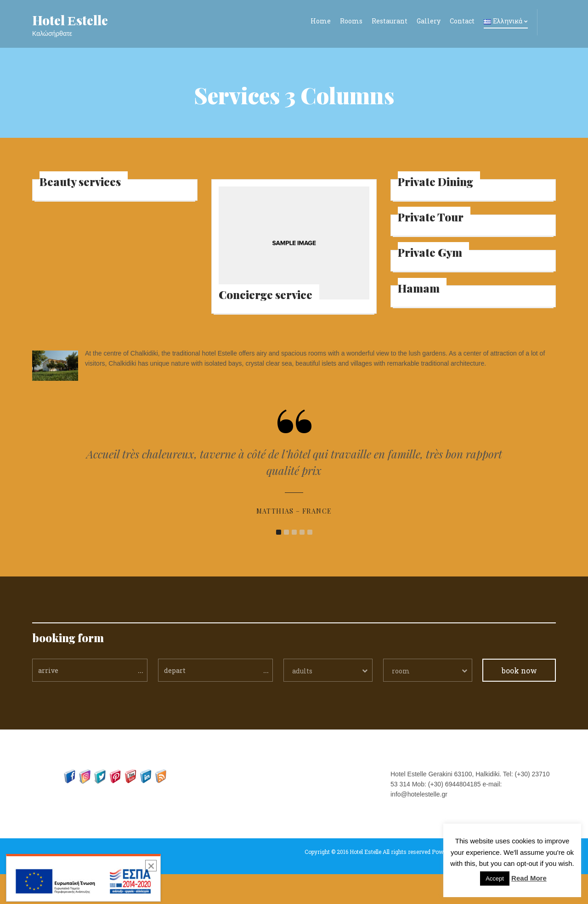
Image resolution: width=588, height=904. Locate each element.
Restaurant (390, 21)
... (141, 700)
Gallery (429, 21)
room (401, 701)
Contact (462, 21)
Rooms (351, 21)
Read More (529, 878)
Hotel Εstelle (70, 20)
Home (321, 21)
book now (519, 700)
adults (302, 701)
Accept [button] (495, 879)
